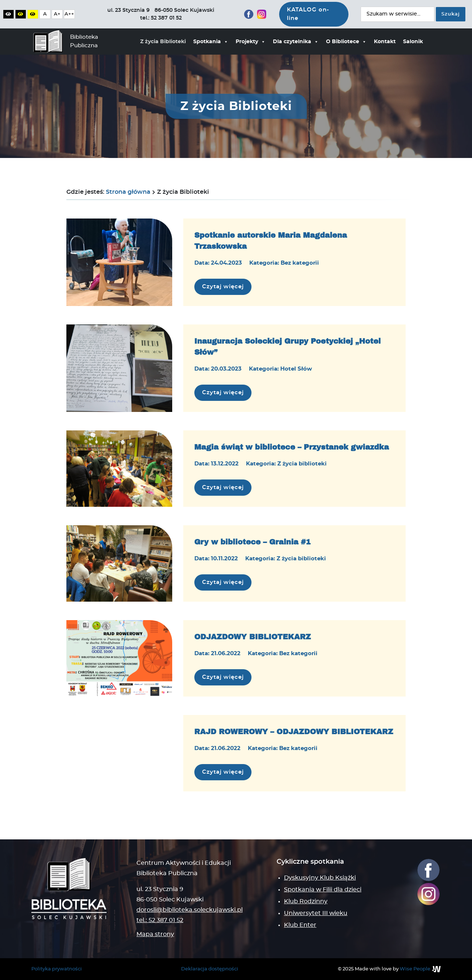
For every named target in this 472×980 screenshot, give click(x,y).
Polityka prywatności (57, 969)
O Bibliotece (346, 42)
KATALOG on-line (308, 14)
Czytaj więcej (227, 286)
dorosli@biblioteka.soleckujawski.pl (190, 910)
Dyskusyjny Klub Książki (320, 878)
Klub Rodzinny (306, 901)
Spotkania (211, 42)
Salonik (413, 42)
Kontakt (385, 42)
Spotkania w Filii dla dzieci (323, 890)
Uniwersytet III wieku (316, 913)
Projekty (251, 42)
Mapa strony (155, 934)
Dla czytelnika (296, 42)
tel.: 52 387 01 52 (160, 920)
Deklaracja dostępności (210, 969)
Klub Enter (300, 925)
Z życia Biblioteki (163, 42)
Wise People (415, 969)
